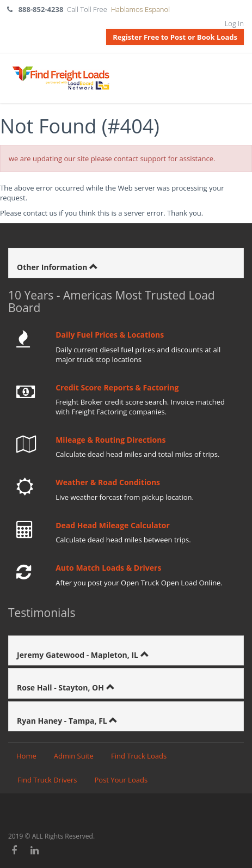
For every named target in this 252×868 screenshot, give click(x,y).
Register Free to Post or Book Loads (175, 37)
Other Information (53, 267)
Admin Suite (74, 756)
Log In (234, 23)
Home (26, 756)
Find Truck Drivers (47, 780)
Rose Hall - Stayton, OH (62, 687)
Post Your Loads (121, 780)
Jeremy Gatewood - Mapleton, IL (79, 655)
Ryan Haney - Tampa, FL (63, 721)
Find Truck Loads (139, 756)
